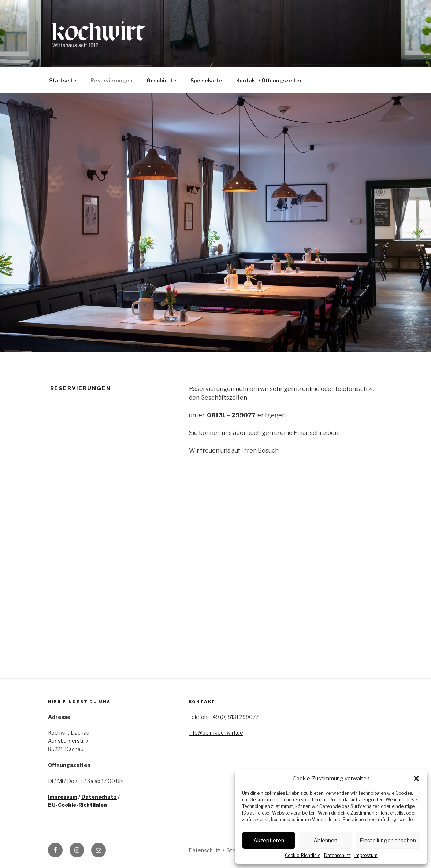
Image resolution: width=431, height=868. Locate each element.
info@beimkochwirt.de (216, 733)
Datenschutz (337, 855)
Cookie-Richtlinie (303, 855)
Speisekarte (206, 80)
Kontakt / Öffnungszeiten (270, 80)
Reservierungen (112, 80)
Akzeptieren (269, 841)
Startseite (63, 80)
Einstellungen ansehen (388, 841)
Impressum (366, 855)
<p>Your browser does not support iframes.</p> (249, 548)
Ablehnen (325, 841)
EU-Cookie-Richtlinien (77, 805)
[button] (416, 779)
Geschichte (161, 80)
